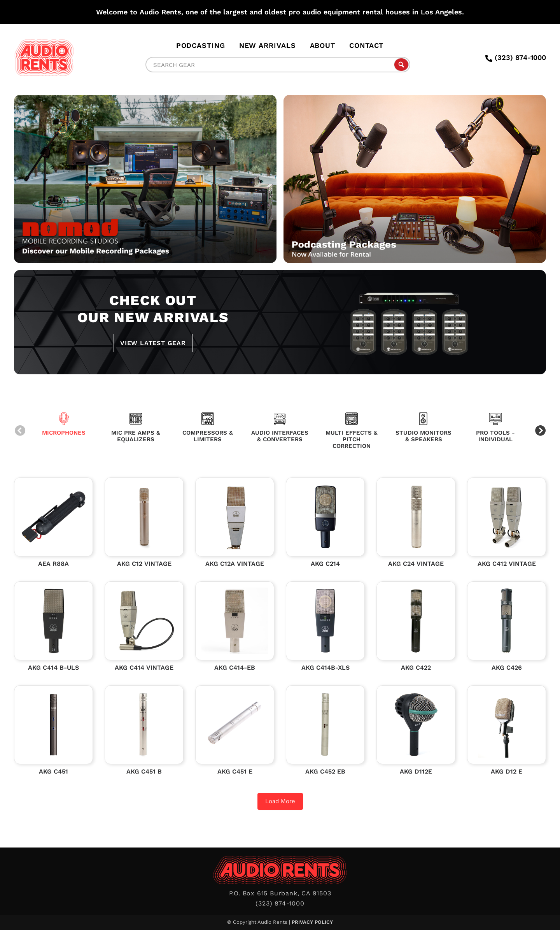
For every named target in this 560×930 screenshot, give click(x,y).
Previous (20, 431)
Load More (280, 801)
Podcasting (201, 45)
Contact (366, 45)
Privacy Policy (312, 922)
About (323, 45)
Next (540, 431)
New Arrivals (268, 45)
